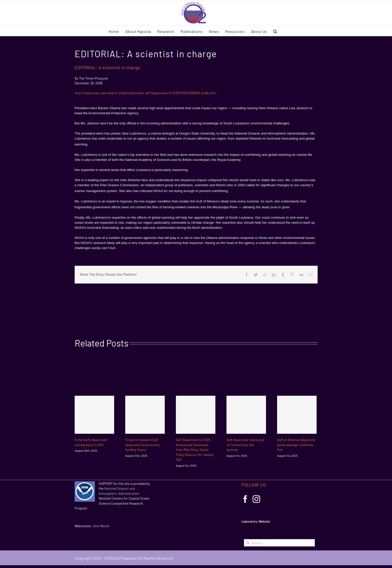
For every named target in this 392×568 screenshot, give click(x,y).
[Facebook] (245, 499)
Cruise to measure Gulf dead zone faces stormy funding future (142, 445)
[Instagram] (256, 499)
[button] (275, 31)
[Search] (248, 543)
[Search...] (279, 543)
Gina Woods (101, 526)
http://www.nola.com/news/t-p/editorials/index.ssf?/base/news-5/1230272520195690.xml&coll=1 (146, 93)
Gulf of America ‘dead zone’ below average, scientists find (296, 445)
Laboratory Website (256, 521)
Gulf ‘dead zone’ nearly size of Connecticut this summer (245, 445)
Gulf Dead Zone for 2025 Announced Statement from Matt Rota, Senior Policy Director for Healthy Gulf (195, 450)
